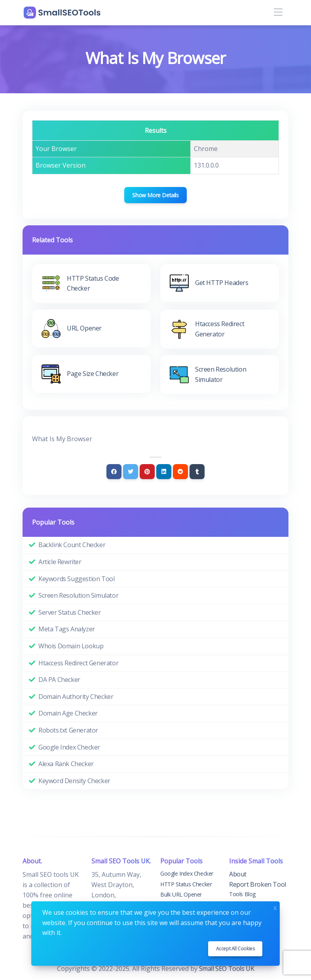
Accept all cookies (235, 949)
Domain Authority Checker (76, 697)
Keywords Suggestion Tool (76, 579)
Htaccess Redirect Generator (78, 663)
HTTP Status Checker (186, 884)
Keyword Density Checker (74, 781)
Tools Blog (242, 894)
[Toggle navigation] (278, 12)
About (238, 874)
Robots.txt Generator (68, 730)
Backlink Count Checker (72, 545)
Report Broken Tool (258, 884)
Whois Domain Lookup (71, 646)
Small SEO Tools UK (227, 969)
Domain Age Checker (68, 713)
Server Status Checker (70, 612)
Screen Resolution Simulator (78, 595)
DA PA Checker (59, 680)
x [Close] (275, 907)
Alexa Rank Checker (66, 764)
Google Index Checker (69, 747)
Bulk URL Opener (181, 894)
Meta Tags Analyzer (67, 629)
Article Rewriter (60, 562)
